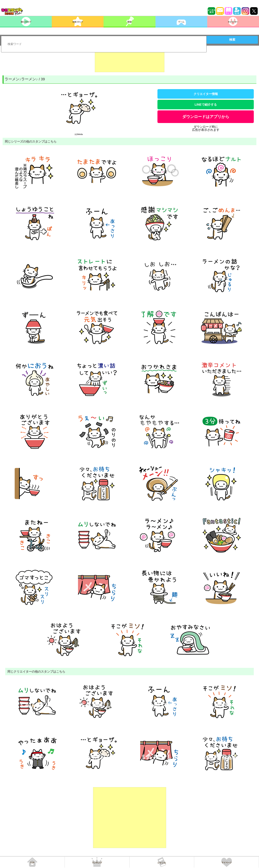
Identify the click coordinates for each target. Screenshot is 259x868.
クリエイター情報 (206, 94)
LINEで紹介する (206, 105)
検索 (232, 40)
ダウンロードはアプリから (206, 117)
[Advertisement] (130, 61)
